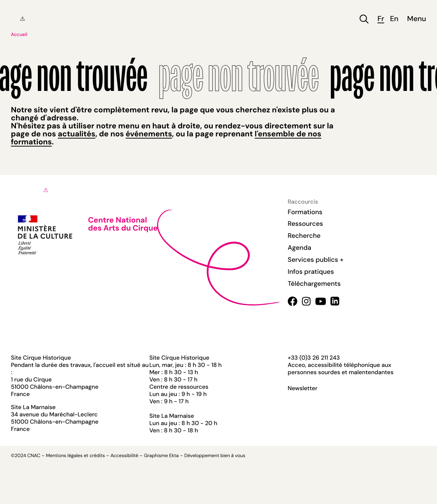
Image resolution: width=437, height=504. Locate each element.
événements (149, 134)
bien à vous (233, 456)
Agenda (299, 248)
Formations (305, 212)
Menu (417, 19)
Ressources (305, 224)
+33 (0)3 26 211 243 (314, 358)
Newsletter (302, 388)
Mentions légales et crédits (75, 456)
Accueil (19, 35)
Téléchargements (314, 284)
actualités (77, 134)
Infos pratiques (311, 272)
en (394, 19)
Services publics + (315, 260)
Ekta (174, 456)
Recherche (304, 236)
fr (381, 19)
